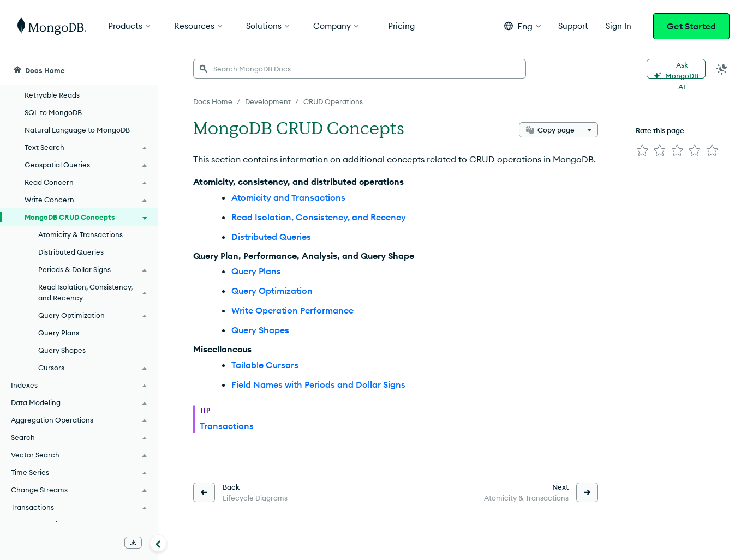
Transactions (227, 426)
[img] (642, 150)
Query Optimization (272, 291)
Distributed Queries (71, 252)
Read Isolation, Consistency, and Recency (319, 217)
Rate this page (660, 130)
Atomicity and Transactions (288, 197)
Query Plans (59, 333)
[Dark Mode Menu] (722, 69)
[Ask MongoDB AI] (676, 69)
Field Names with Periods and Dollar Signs (318, 384)
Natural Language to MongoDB (77, 130)
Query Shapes (62, 350)
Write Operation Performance (292, 310)
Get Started (691, 26)
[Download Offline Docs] (133, 543)
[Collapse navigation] (158, 543)
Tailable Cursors (265, 365)
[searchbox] (360, 69)
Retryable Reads (52, 95)
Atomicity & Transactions (80, 234)
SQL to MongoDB (53, 112)
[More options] (589, 130)
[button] (522, 26)
